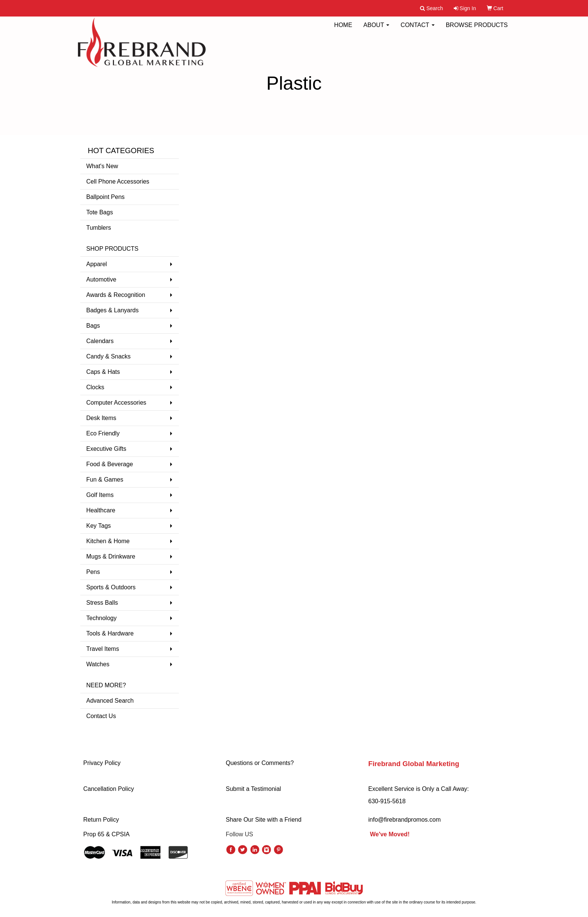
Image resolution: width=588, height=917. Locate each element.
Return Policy (101, 820)
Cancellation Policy (109, 789)
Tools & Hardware (110, 633)
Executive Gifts (106, 449)
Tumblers (99, 228)
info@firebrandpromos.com (404, 820)
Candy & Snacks (108, 356)
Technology (101, 618)
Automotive (101, 279)
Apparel (97, 264)
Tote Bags (100, 212)
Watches (98, 664)
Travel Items (103, 649)
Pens (93, 572)
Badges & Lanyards (112, 310)
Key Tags (99, 526)
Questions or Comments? (260, 763)
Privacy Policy (102, 763)
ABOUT (376, 30)
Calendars (100, 341)
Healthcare (101, 510)
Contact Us (101, 716)
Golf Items (100, 495)
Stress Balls (102, 603)
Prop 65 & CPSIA (106, 834)
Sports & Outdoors (111, 587)
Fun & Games (105, 480)
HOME (343, 30)
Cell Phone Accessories (118, 181)
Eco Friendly (103, 433)
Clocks (95, 387)
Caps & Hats (103, 372)
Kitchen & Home (108, 541)
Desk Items (101, 418)
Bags (93, 326)
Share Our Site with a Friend (264, 820)
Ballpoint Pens (105, 197)
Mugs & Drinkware (111, 556)
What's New (102, 166)
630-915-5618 (387, 801)
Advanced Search (110, 701)
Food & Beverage (110, 464)
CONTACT (417, 30)
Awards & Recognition (116, 295)
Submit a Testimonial (253, 789)
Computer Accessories (116, 403)
